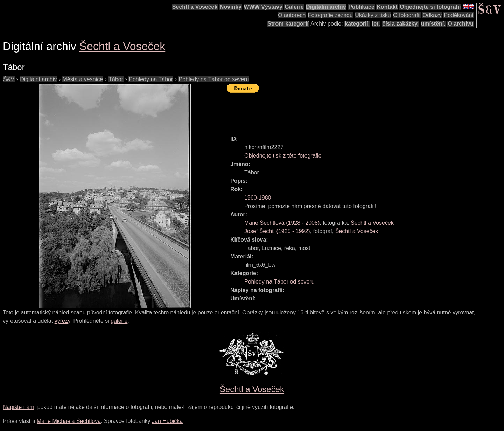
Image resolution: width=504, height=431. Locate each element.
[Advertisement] (354, 111)
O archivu (461, 24)
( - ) (282, 223)
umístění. (433, 24)
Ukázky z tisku (373, 15)
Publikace (361, 7)
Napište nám (19, 407)
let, (376, 24)
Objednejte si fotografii (430, 7)
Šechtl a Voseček (195, 7)
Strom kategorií (288, 24)
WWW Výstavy (263, 7)
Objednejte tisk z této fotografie (283, 156)
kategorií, (357, 24)
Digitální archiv (326, 7)
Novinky (231, 7)
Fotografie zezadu (330, 15)
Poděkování (459, 15)
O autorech (292, 15)
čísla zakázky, (400, 24)
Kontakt (387, 7)
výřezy (62, 321)
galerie (119, 321)
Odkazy (432, 15)
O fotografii (407, 15)
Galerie (294, 7)
